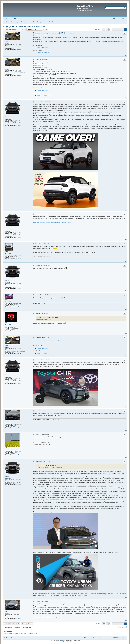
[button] (104, 29)
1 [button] (109, 29)
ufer (6, 323)
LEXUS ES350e (38, 64)
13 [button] (117, 29)
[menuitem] (17, 19)
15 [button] (123, 29)
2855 (10, 325)
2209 (10, 302)
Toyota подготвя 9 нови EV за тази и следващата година (50, 340)
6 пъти (13, 427)
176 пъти (14, 124)
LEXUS (7, 252)
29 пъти (14, 330)
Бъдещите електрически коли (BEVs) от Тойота (25, 26)
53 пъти (14, 306)
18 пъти (14, 454)
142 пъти (19, 307)
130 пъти (19, 125)
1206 (10, 43)
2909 (10, 423)
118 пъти (19, 455)
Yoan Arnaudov (68, 642)
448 (10, 119)
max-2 (6, 300)
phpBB (63, 641)
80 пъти (19, 331)
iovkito (6, 448)
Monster (7, 117)
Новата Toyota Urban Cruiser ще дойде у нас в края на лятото (52, 222)
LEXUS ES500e (38, 66)
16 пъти (14, 48)
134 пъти (19, 428)
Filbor (6, 41)
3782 (10, 254)
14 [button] (120, 29)
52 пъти (19, 49)
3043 (10, 450)
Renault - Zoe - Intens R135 (44, 53)
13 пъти (14, 258)
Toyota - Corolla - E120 (42, 48)
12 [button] (113, 29)
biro (6, 421)
